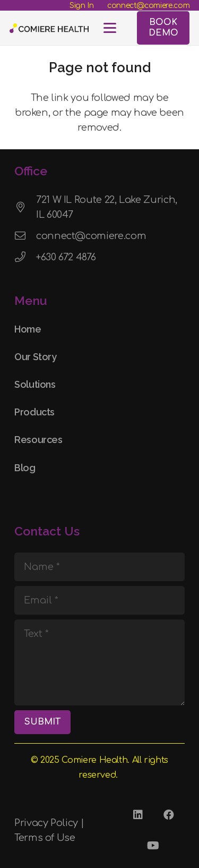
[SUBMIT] (42, 722)
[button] (110, 28)
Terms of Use (45, 838)
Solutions (35, 384)
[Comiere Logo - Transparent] (49, 28)
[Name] (99, 567)
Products (34, 412)
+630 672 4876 (66, 257)
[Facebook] (168, 815)
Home (28, 329)
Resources (38, 440)
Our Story (36, 357)
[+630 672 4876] (25, 257)
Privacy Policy (46, 823)
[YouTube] (153, 846)
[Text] (99, 662)
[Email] (99, 600)
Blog (25, 468)
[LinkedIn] (137, 815)
